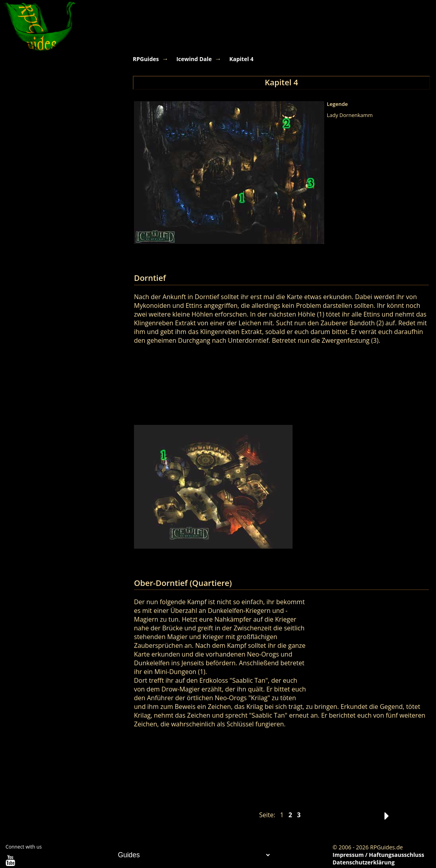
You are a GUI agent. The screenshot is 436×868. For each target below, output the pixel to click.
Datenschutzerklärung (364, 862)
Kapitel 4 (241, 59)
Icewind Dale (194, 59)
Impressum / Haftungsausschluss (378, 855)
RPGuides (146, 59)
